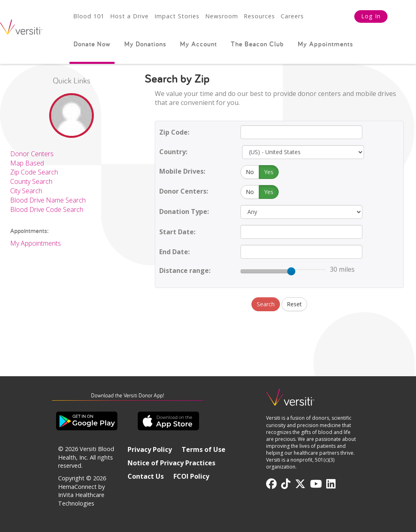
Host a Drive (129, 16)
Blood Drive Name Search (48, 200)
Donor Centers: (184, 191)
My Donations (145, 44)
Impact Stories (177, 16)
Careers (292, 16)
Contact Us (146, 476)
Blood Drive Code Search (47, 209)
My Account (198, 44)
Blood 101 (89, 16)
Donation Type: (184, 211)
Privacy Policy (150, 449)
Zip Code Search (34, 172)
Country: (173, 152)
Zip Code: (174, 132)
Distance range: (185, 270)
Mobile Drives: (182, 171)
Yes (269, 172)
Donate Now (92, 44)
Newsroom (222, 16)
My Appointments (325, 44)
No (250, 172)
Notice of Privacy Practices (171, 463)
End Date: (174, 252)
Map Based (27, 163)
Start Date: (177, 232)
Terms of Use (204, 449)
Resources (259, 16)
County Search (31, 181)
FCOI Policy (191, 476)
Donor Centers (32, 154)
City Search (26, 191)
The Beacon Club (257, 44)
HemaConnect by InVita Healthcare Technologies (81, 495)
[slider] (291, 271)
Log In (371, 16)
